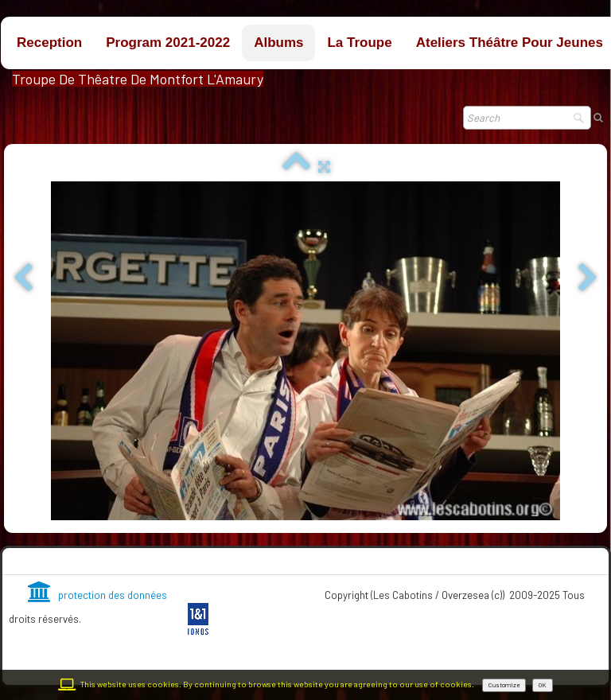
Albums (278, 43)
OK (543, 685)
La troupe (359, 43)
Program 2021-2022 (168, 43)
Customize (504, 685)
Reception (49, 43)
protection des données (97, 595)
